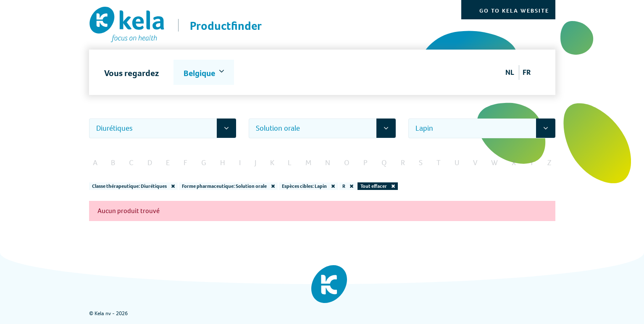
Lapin (424, 128)
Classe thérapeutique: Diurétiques (133, 186)
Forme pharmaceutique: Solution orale (228, 186)
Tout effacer (378, 186)
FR (527, 72)
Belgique (200, 73)
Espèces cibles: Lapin (308, 186)
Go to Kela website (514, 11)
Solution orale (278, 128)
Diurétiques (114, 128)
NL (510, 72)
